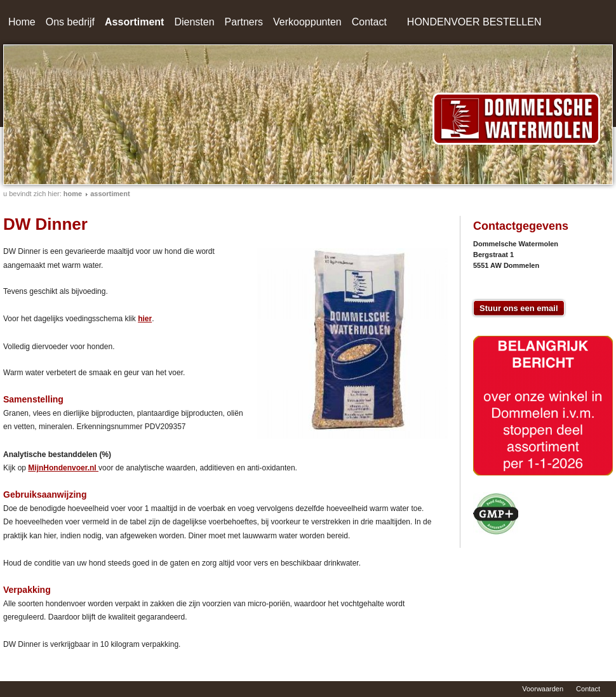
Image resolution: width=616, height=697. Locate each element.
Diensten (194, 22)
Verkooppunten (307, 22)
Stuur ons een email (519, 308)
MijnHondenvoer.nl (63, 468)
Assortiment (134, 22)
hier (145, 319)
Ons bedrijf (70, 22)
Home (22, 22)
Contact (369, 22)
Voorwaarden (543, 689)
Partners (244, 22)
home (73, 194)
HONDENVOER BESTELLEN (474, 22)
